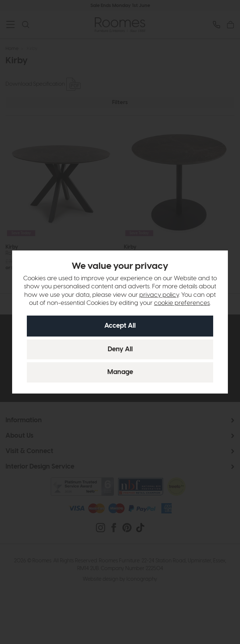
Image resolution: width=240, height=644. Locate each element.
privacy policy (159, 295)
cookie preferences (182, 303)
